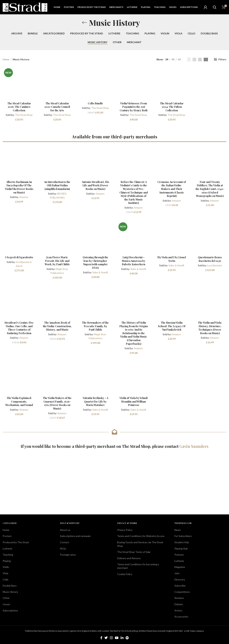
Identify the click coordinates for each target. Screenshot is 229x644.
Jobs (177, 573)
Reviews (179, 598)
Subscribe (180, 586)
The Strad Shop (24, 115)
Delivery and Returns (129, 558)
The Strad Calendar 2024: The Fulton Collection (172, 107)
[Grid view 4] (200, 60)
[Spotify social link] (127, 638)
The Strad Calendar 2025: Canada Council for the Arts (57, 107)
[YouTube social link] (117, 638)
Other (6, 598)
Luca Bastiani (215, 265)
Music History (10, 592)
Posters (7, 536)
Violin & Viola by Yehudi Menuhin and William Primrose (134, 401)
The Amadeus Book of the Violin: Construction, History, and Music (57, 326)
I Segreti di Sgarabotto (19, 257)
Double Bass (10, 586)
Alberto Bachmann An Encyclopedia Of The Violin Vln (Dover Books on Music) (19, 187)
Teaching (8, 555)
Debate (179, 604)
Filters (222, 59)
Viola (5, 573)
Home (6, 59)
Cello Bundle (95, 103)
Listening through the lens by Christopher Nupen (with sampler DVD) (95, 263)
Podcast (179, 555)
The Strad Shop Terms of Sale (134, 552)
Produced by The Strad (16, 542)
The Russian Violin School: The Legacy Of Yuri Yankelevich (172, 326)
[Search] (215, 7)
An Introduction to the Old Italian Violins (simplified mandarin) (57, 185)
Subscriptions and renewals (75, 536)
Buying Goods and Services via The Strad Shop (140, 544)
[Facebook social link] (101, 638)
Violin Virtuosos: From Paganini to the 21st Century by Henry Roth (134, 107)
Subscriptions (10, 610)
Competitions (182, 592)
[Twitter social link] (106, 638)
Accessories (181, 617)
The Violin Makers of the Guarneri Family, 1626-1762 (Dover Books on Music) (57, 403)
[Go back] (84, 23)
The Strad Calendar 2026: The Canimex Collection (19, 107)
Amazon (24, 197)
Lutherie (7, 549)
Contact (65, 542)
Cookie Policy (125, 574)
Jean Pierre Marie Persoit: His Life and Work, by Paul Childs (57, 261)
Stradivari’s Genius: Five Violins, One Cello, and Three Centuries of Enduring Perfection (19, 328)
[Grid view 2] (194, 60)
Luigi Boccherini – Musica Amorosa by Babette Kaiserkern (134, 261)
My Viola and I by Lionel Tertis (172, 259)
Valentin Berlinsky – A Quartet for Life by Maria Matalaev (95, 401)
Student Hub (182, 542)
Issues (6, 604)
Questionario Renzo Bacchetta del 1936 (210, 259)
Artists (178, 610)
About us (65, 530)
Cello (6, 579)
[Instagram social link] (111, 638)
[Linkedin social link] (122, 638)
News (178, 530)
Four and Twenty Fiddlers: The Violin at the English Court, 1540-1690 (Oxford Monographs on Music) (210, 189)
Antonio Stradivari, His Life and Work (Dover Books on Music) (95, 185)
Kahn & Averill (100, 272)
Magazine (180, 567)
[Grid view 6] (206, 60)
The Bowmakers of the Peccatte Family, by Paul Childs (95, 326)
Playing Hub (181, 549)
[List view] (189, 59)
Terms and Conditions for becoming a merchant (138, 566)
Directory (180, 579)
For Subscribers (183, 536)
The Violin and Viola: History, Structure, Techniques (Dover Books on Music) (210, 328)
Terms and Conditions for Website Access (141, 536)
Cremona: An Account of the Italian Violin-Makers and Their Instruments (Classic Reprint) (172, 189)
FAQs (63, 549)
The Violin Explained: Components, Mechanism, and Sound (19, 401)
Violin (6, 567)
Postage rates (68, 555)
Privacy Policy (125, 530)
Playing (7, 561)
